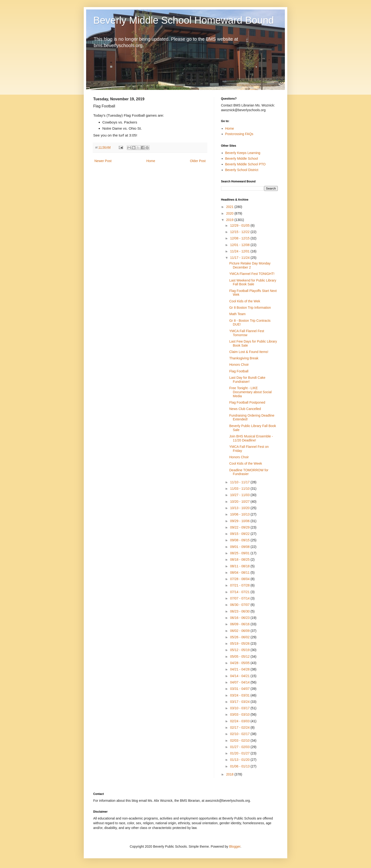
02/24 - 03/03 (240, 721)
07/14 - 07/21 (240, 592)
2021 (230, 207)
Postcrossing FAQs (239, 134)
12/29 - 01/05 (240, 225)
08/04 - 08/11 (240, 573)
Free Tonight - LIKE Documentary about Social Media (250, 392)
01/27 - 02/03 (240, 747)
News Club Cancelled (245, 409)
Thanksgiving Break (244, 358)
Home (151, 161)
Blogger (235, 846)
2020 (230, 213)
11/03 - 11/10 (240, 489)
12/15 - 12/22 (240, 232)
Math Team (237, 314)
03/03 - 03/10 (240, 714)
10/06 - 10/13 (240, 514)
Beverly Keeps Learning (243, 153)
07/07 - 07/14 (240, 598)
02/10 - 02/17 (240, 734)
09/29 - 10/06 (240, 521)
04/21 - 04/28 (240, 669)
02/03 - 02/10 (240, 740)
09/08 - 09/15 (240, 540)
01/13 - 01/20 (240, 760)
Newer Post (103, 161)
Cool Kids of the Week (246, 463)
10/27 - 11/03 (240, 495)
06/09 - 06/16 (240, 624)
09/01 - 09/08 (240, 547)
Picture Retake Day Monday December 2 (250, 265)
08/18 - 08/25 (240, 560)
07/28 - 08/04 (240, 579)
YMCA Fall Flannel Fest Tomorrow (247, 333)
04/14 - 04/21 (240, 676)
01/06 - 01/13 (240, 766)
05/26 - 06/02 (240, 637)
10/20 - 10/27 (240, 502)
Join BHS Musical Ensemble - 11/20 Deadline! (251, 438)
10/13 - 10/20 (240, 508)
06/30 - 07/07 (240, 605)
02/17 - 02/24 (240, 727)
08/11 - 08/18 (240, 566)
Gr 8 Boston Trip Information (250, 308)
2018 (230, 774)
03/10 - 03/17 (240, 708)
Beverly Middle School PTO (245, 164)
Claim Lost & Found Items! (249, 352)
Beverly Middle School (242, 159)
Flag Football (239, 371)
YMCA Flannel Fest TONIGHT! (252, 274)
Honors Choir (239, 365)
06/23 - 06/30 (240, 611)
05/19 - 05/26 (240, 643)
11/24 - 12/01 (240, 251)
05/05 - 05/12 (240, 657)
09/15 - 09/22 (240, 534)
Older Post (198, 161)
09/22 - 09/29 (240, 527)
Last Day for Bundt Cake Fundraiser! (247, 380)
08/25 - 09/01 (240, 553)
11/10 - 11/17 (240, 482)
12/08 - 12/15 (240, 238)
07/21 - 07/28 (240, 585)
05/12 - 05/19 (240, 650)
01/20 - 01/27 (240, 753)
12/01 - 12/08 (240, 245)
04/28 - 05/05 (240, 663)
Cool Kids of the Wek (245, 301)
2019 (230, 220)
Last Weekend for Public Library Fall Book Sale (253, 282)
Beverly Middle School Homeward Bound (183, 20)
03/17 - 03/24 (240, 702)
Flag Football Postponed (247, 402)
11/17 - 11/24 (240, 258)
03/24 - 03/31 (240, 695)
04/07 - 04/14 (240, 682)
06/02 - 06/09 (240, 631)
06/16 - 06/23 (240, 618)
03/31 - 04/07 (240, 689)
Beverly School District (242, 170)
